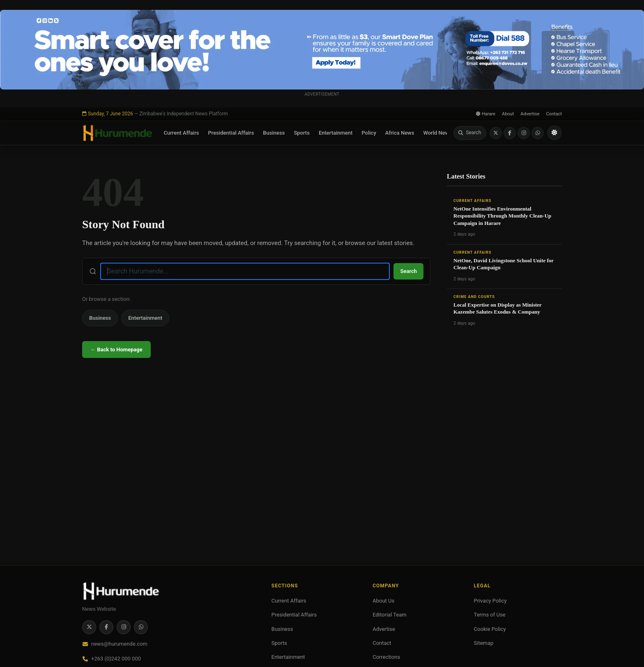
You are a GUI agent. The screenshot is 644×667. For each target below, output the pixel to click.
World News (437, 133)
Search (408, 271)
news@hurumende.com (119, 644)
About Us (383, 601)
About (508, 114)
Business (274, 133)
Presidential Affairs (231, 133)
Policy (369, 133)
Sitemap (484, 643)
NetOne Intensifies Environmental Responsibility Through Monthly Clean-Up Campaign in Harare (502, 216)
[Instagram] (524, 133)
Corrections (386, 657)
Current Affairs (182, 133)
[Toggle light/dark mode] (554, 133)
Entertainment (336, 133)
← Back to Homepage (116, 350)
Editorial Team (390, 615)
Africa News (400, 133)
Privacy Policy (490, 601)
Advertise (530, 114)
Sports (302, 133)
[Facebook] (510, 133)
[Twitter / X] (496, 133)
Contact (554, 114)
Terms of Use (490, 615)
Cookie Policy (490, 629)
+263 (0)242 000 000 (116, 659)
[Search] (470, 133)
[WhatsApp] (538, 133)
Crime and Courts (474, 297)
